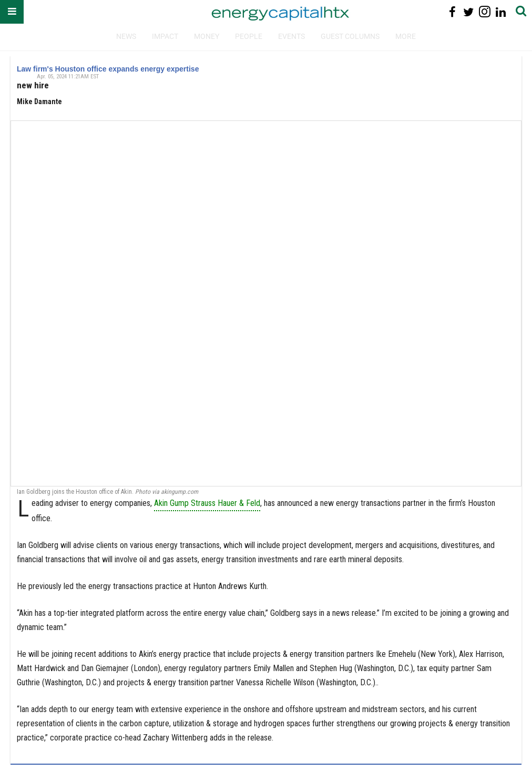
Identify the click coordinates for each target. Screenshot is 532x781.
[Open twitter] (469, 12)
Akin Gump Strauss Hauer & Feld (207, 503)
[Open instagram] (484, 12)
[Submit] (521, 12)
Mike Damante (39, 102)
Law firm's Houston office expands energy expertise (108, 69)
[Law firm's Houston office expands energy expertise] (266, 303)
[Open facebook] (452, 12)
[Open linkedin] (501, 12)
